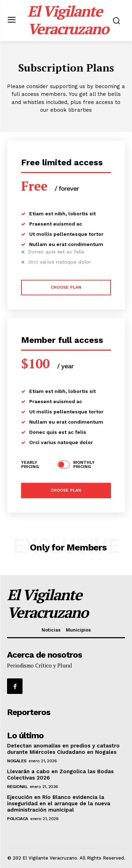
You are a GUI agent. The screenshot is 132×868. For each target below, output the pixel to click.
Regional (17, 787)
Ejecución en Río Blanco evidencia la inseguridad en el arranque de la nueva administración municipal (59, 804)
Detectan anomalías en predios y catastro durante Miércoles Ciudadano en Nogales (63, 749)
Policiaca (18, 819)
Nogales (17, 761)
